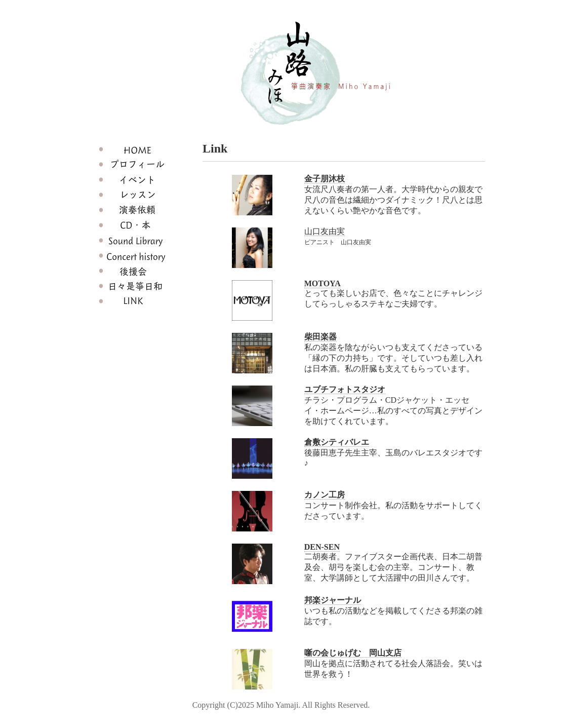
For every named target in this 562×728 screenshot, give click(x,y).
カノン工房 (325, 495)
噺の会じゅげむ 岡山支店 (353, 653)
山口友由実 (325, 231)
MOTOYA (323, 283)
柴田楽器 (320, 337)
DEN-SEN (322, 547)
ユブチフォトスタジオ (345, 389)
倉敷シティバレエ (337, 442)
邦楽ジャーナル (333, 600)
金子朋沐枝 (325, 179)
